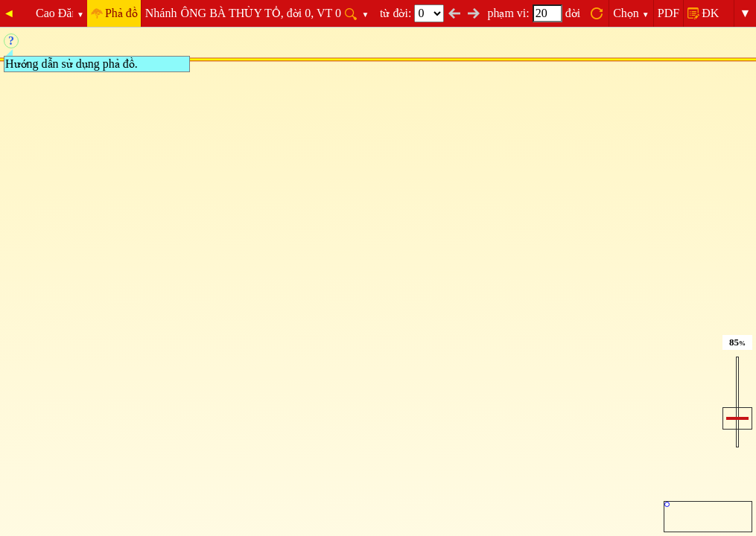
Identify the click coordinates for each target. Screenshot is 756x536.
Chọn (631, 13)
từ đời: (412, 13)
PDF (668, 13)
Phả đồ (121, 13)
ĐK (710, 13)
